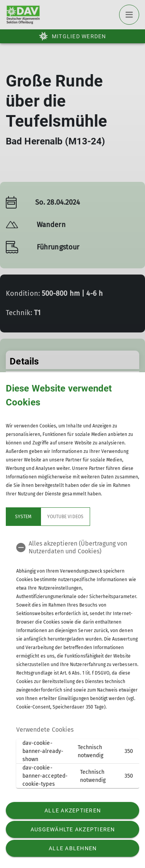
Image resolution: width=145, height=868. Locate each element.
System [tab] (23, 517)
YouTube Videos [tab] (65, 517)
